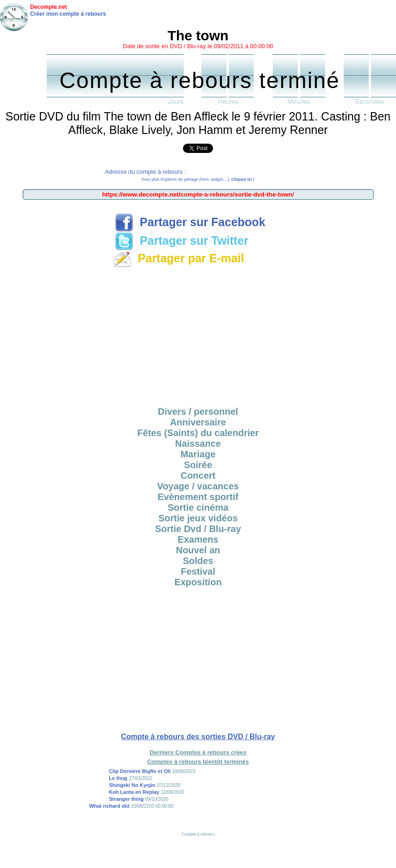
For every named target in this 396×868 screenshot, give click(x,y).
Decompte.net (48, 7)
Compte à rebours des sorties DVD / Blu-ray (198, 737)
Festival (198, 571)
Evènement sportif (198, 497)
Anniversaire (198, 422)
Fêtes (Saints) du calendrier (198, 433)
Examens (198, 539)
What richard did (109, 806)
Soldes (198, 561)
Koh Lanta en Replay (134, 792)
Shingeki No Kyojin (132, 785)
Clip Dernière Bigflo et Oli (140, 771)
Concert (198, 475)
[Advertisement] (198, 336)
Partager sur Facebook (190, 222)
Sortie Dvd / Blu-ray (198, 529)
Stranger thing (127, 799)
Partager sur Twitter (182, 241)
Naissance (198, 444)
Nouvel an (198, 550)
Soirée (198, 465)
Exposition (198, 582)
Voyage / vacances (198, 486)
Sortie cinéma (198, 507)
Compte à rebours (198, 834)
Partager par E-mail (179, 258)
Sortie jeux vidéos (198, 518)
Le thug (118, 778)
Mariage (198, 454)
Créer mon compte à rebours (68, 14)
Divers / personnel (198, 412)
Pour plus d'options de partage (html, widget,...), (198, 179)
